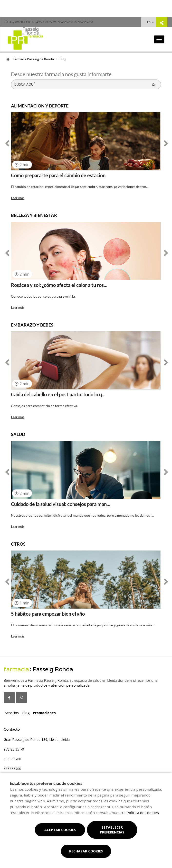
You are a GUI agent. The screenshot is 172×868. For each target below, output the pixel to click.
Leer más (18, 198)
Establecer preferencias (112, 830)
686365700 (12, 759)
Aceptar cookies (60, 830)
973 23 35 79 (14, 749)
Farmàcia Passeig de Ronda (33, 59)
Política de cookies (143, 813)
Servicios (12, 713)
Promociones (44, 713)
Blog (26, 713)
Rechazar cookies (86, 851)
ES (149, 22)
